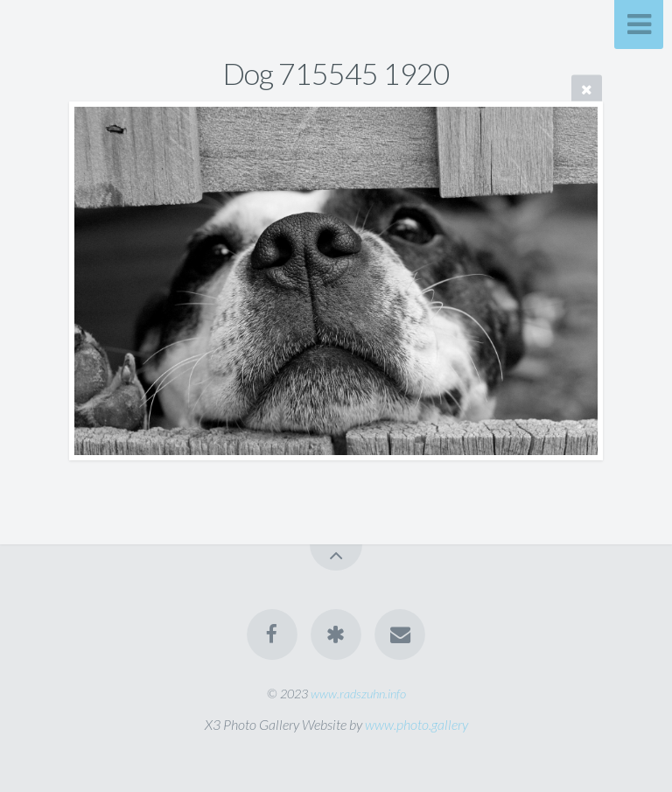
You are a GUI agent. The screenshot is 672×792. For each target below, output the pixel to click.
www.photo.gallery (416, 724)
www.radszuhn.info (358, 694)
